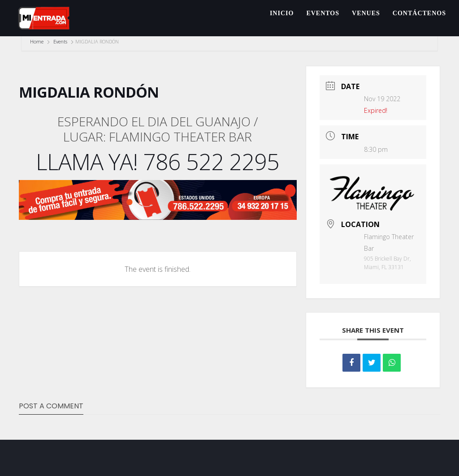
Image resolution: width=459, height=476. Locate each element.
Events (60, 41)
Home (37, 41)
